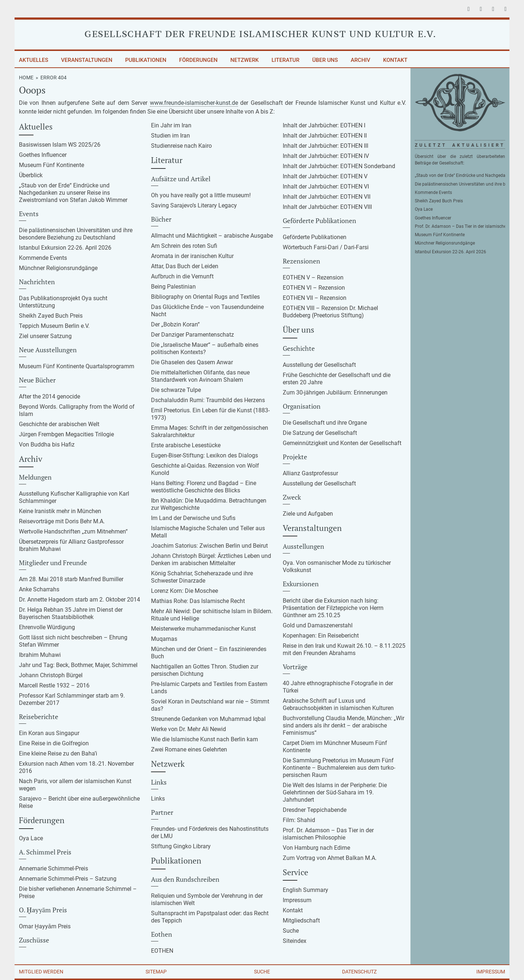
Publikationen (146, 60)
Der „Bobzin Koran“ (175, 324)
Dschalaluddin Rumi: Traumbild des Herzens (208, 400)
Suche (291, 931)
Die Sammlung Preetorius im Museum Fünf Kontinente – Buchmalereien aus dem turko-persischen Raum (339, 768)
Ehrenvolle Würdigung (47, 627)
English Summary (305, 890)
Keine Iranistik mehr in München (60, 511)
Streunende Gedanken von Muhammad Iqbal (208, 719)
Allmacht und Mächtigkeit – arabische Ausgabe (212, 236)
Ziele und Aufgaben (308, 514)
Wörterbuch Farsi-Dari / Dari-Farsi (326, 247)
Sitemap (156, 972)
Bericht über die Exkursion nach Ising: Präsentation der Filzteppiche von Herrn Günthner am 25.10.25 (333, 608)
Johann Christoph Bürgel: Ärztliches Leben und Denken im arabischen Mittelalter (211, 560)
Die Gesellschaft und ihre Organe (325, 423)
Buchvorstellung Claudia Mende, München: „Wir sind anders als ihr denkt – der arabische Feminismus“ (344, 725)
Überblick (31, 175)
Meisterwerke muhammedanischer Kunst (203, 629)
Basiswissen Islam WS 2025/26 (60, 145)
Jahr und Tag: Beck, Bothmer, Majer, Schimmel (78, 665)
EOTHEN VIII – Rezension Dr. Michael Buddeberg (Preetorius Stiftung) (330, 312)
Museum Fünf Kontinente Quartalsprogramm (77, 366)
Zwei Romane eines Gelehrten (189, 749)
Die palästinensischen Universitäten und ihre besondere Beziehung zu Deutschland (76, 234)
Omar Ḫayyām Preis (45, 926)
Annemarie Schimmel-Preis (53, 868)
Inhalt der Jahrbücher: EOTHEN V (325, 176)
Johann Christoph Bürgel (51, 675)
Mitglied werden (41, 972)
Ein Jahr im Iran (171, 125)
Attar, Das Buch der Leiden (185, 266)
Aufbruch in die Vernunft (182, 276)
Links (158, 799)
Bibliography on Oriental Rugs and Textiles (205, 297)
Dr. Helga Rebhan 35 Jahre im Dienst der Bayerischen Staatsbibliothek (71, 613)
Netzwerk (245, 60)
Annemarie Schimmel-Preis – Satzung (68, 879)
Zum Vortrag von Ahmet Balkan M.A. (330, 858)
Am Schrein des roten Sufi (184, 246)
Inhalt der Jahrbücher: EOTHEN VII (327, 197)
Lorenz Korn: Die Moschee (184, 591)
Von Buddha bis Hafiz (47, 445)
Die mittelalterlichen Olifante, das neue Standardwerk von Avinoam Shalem (200, 376)
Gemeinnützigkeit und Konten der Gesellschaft (342, 443)
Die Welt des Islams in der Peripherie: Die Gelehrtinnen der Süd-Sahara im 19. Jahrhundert (335, 792)
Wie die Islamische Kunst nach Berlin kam (205, 739)
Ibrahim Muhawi (40, 655)
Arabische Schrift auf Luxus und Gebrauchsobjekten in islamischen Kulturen (338, 704)
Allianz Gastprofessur (310, 473)
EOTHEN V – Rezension (313, 277)
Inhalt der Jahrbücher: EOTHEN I (324, 125)
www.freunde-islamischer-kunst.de (194, 103)
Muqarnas (164, 639)
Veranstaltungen (87, 60)
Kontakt (395, 60)
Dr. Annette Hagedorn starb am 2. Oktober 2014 (80, 600)
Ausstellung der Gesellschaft (319, 365)
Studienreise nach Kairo (181, 146)
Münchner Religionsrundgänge (58, 268)
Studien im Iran (170, 136)
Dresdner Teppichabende (315, 810)
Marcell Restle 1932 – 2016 (54, 685)
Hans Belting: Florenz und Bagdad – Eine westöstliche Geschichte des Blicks (204, 487)
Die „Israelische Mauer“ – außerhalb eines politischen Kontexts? (205, 348)
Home (26, 78)
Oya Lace (31, 838)
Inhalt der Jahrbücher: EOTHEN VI (326, 187)
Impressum (297, 900)
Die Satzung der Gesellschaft (320, 433)
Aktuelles (34, 60)
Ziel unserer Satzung (45, 336)
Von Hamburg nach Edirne (316, 848)
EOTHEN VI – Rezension (314, 288)
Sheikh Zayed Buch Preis (51, 316)
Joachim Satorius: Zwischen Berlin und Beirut (209, 546)
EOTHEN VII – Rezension (315, 298)
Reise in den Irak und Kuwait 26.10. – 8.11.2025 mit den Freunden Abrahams (344, 649)
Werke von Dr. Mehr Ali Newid (188, 729)
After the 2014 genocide (49, 396)
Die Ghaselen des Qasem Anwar (192, 362)
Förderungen (198, 60)
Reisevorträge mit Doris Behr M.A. (62, 521)
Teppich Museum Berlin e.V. (54, 326)
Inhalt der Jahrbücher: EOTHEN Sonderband (339, 166)
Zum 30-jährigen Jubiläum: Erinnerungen (335, 392)
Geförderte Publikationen (315, 237)
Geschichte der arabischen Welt (59, 424)
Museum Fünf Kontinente (51, 165)
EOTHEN (162, 951)
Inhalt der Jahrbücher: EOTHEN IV (326, 156)
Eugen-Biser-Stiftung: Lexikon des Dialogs (205, 455)
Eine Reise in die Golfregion (54, 743)
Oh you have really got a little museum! (201, 195)
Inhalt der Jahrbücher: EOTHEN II (325, 136)
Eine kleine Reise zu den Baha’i (58, 753)
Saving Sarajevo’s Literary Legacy (194, 205)
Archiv (361, 60)
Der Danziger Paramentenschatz (192, 335)
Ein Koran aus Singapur (49, 733)
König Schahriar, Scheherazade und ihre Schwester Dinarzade (202, 577)
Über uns (325, 60)
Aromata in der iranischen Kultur (192, 256)
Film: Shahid (299, 820)
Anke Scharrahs (39, 589)
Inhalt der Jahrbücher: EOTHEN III (325, 146)
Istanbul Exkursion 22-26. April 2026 (65, 248)
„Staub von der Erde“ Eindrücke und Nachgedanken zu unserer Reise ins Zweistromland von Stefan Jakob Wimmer (73, 193)
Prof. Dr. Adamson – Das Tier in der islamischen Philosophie (328, 834)
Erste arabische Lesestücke (186, 445)
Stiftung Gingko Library (181, 846)
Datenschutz (359, 972)
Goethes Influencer (43, 155)
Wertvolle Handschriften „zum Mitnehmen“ (73, 531)
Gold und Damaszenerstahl (318, 625)
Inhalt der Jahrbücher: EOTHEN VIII (327, 207)
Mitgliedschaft (301, 921)
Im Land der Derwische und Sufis (193, 518)
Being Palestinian (173, 287)
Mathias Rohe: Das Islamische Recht (198, 601)
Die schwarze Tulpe (176, 390)
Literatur (285, 60)
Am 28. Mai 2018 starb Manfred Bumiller (71, 579)
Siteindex (295, 941)
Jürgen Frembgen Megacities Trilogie (66, 434)
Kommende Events (43, 258)
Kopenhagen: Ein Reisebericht (321, 636)
